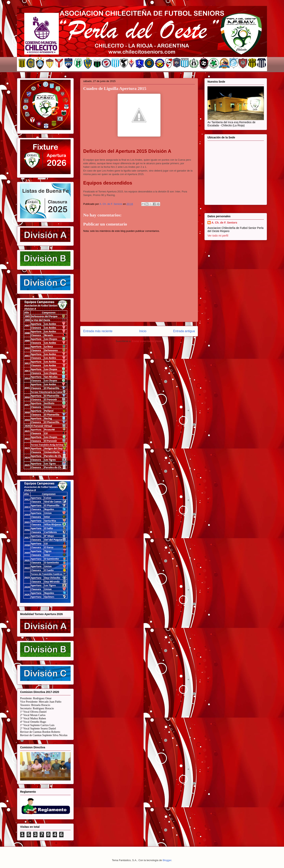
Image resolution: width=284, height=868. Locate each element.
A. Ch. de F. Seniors (224, 223)
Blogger (167, 860)
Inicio (143, 331)
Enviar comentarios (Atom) (147, 341)
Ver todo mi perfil (218, 236)
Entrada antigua (184, 331)
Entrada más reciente (98, 331)
